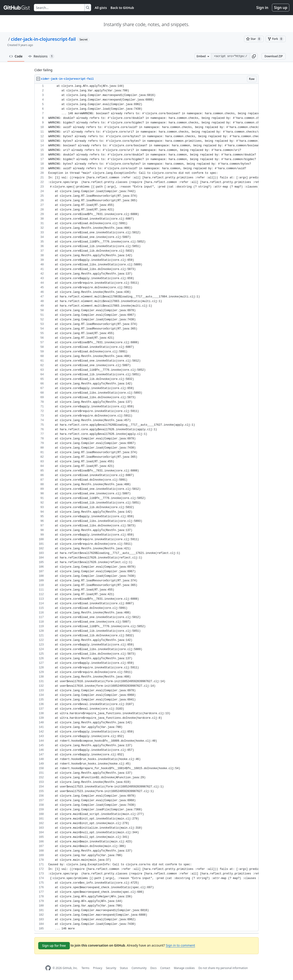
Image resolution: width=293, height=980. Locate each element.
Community (139, 968)
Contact (165, 968)
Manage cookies (184, 968)
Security (111, 968)
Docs (153, 968)
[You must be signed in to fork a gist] (276, 39)
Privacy (98, 968)
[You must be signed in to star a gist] (254, 39)
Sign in (262, 8)
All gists (101, 8)
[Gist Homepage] (17, 8)
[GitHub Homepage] (48, 968)
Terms (85, 968)
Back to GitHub (122, 8)
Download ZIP (274, 56)
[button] (254, 56)
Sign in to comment (180, 945)
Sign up (281, 8)
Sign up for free (54, 946)
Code (16, 56)
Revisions (41, 56)
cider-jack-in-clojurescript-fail (43, 39)
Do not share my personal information (223, 968)
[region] (146, 508)
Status (124, 968)
